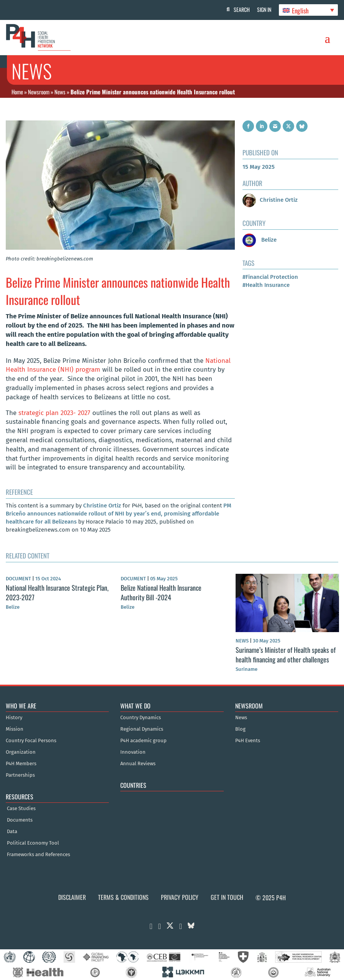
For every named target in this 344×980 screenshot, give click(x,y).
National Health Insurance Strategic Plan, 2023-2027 (57, 592)
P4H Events (248, 741)
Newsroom (39, 92)
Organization (21, 752)
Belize (260, 240)
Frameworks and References (38, 855)
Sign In (264, 9)
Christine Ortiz (102, 506)
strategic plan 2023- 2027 (55, 413)
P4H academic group (143, 741)
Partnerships (20, 775)
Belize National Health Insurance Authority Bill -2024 (161, 592)
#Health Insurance (266, 285)
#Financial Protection (270, 277)
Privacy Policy (180, 897)
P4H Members (21, 764)
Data (12, 832)
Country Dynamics (141, 718)
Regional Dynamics (142, 729)
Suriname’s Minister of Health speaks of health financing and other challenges (286, 654)
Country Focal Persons (31, 741)
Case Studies (21, 809)
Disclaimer (72, 897)
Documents (20, 820)
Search (241, 9)
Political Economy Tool (33, 843)
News (60, 92)
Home (17, 92)
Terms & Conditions (123, 897)
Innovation (133, 752)
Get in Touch (227, 897)
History (14, 718)
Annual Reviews (138, 764)
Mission (15, 729)
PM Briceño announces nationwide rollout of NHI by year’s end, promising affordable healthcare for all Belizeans (119, 514)
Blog (240, 729)
